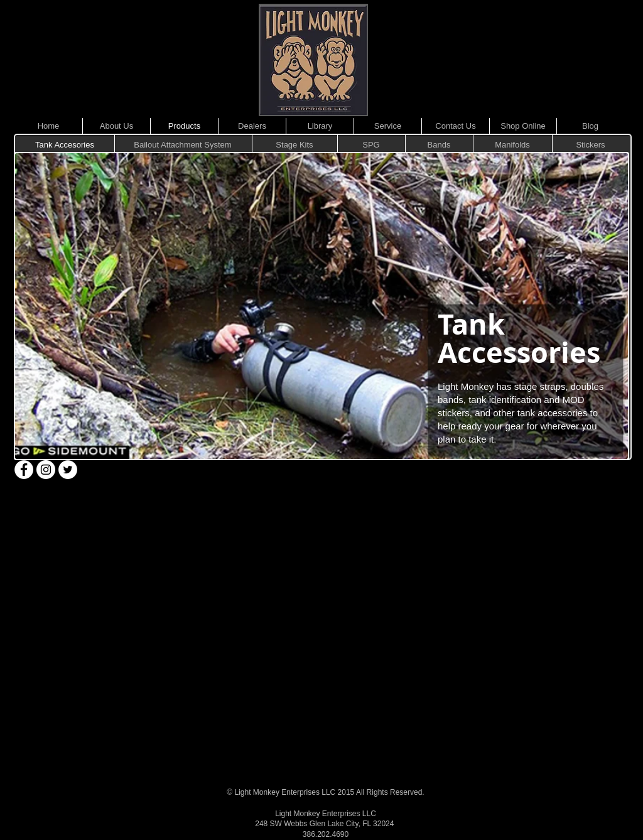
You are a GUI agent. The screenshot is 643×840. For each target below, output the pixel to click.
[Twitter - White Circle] (68, 470)
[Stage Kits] (294, 145)
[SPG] (371, 145)
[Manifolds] (512, 145)
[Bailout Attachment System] (183, 145)
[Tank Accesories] (65, 145)
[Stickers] (591, 145)
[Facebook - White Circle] (24, 470)
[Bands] (439, 145)
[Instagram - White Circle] (46, 470)
